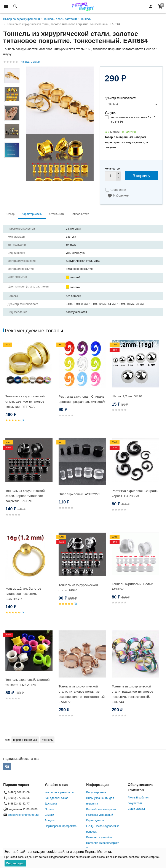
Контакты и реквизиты (59, 792)
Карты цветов (95, 820)
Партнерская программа (61, 826)
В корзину (141, 176)
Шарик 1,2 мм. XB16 (127, 396)
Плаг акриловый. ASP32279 (80, 494)
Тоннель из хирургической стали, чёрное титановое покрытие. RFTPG (25, 496)
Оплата (50, 809)
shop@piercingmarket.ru (23, 815)
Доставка (51, 804)
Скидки (49, 815)
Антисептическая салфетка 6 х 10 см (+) (133, 120)
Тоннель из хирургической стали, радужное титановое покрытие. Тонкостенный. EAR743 (132, 694)
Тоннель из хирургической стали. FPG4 (78, 588)
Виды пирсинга (96, 792)
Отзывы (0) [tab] (57, 214)
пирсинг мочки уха (25, 740)
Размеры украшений (100, 815)
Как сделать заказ (56, 798)
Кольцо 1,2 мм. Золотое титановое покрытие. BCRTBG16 (23, 594)
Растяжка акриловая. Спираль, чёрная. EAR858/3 (135, 493)
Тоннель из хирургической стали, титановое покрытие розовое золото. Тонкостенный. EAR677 (82, 694)
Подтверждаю (15, 863)
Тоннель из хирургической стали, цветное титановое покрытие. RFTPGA (25, 401)
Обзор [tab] (11, 214)
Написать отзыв (30, 62)
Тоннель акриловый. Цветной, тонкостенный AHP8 (28, 682)
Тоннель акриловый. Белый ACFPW (132, 586)
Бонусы (50, 820)
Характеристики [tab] (32, 214)
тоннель (47, 740)
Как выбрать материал (101, 809)
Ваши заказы (136, 809)
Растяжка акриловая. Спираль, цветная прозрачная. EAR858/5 (82, 399)
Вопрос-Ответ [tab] (80, 214)
